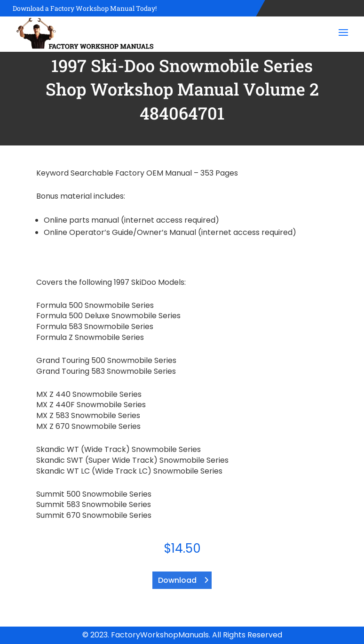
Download (177, 580)
